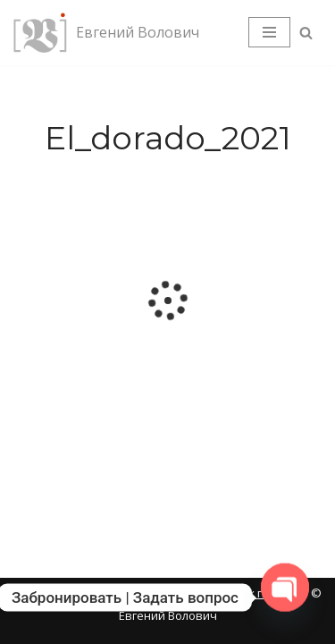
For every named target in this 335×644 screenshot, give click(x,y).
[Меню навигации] (269, 32)
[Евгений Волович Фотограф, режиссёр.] (106, 33)
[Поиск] (306, 33)
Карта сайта (50, 593)
